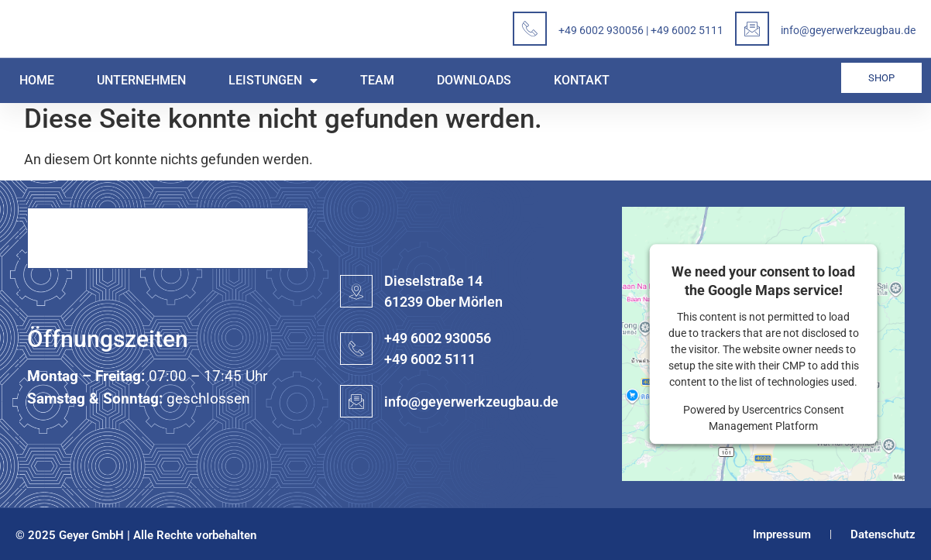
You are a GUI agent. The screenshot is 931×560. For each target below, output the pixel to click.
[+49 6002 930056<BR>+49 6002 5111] (356, 349)
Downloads (474, 80)
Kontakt (582, 80)
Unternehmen (141, 80)
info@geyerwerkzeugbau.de (848, 30)
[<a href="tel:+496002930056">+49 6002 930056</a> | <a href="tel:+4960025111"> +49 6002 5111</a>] (530, 29)
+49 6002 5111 (687, 30)
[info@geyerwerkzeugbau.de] (752, 29)
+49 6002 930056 (601, 30)
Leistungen (273, 81)
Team (377, 80)
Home (37, 80)
